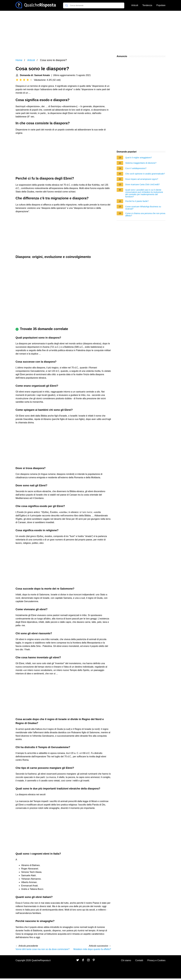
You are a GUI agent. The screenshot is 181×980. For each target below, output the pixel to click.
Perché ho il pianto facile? (137, 201)
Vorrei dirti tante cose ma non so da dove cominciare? (43, 949)
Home (19, 60)
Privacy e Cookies (156, 960)
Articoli (135, 5)
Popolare (161, 5)
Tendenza (147, 5)
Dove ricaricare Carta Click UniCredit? (142, 184)
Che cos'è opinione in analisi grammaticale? (145, 174)
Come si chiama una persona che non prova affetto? (145, 214)
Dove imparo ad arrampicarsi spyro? (142, 179)
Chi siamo (126, 960)
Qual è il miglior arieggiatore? (139, 158)
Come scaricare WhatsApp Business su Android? (143, 208)
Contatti (139, 960)
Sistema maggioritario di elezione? (141, 163)
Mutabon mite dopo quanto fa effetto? (92, 949)
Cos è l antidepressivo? (136, 168)
